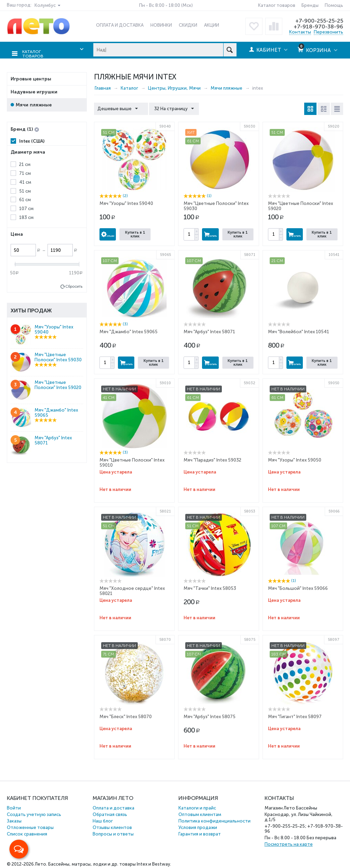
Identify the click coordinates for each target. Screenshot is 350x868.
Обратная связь (110, 814)
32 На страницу (171, 108)
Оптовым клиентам (200, 814)
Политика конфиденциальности (214, 820)
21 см (25, 164)
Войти (14, 807)
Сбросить (74, 286)
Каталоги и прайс (197, 807)
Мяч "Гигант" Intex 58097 (295, 716)
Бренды (310, 5)
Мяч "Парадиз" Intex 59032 (212, 459)
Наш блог (103, 820)
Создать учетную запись (34, 814)
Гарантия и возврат (200, 833)
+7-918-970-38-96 (318, 26)
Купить (210, 234)
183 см (26, 217)
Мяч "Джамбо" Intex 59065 (129, 331)
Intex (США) (32, 140)
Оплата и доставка (113, 807)
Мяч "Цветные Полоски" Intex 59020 (58, 384)
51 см (25, 190)
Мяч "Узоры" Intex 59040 (126, 203)
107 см (26, 208)
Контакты (300, 32)
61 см (25, 199)
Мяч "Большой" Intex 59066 (298, 588)
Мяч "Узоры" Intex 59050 (295, 459)
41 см (25, 182)
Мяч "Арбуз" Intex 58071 (209, 331)
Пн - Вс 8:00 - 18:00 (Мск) (166, 5)
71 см (25, 173)
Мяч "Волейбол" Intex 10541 (299, 331)
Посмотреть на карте (289, 844)
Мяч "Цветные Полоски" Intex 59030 (58, 357)
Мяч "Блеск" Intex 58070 (126, 716)
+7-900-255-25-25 (318, 21)
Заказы (14, 820)
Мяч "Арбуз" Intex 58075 (210, 716)
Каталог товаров (277, 5)
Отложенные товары (30, 827)
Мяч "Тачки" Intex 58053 (210, 588)
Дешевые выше (119, 108)
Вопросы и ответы (113, 833)
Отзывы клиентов (112, 827)
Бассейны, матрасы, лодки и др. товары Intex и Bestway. (110, 863)
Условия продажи (198, 827)
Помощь (334, 5)
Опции (108, 234)
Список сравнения (27, 833)
